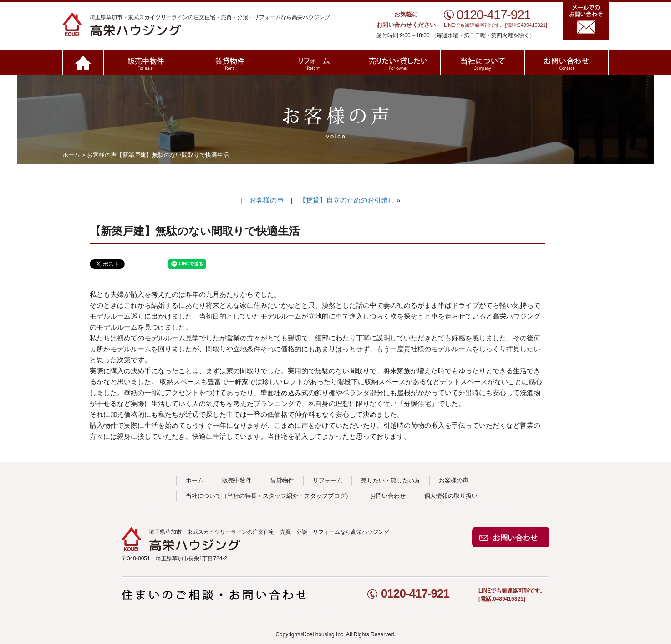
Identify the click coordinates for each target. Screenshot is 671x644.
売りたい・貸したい (398, 63)
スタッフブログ (325, 496)
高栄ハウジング (168, 25)
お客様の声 (102, 155)
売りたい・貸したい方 (391, 480)
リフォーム (314, 63)
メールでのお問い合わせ (586, 21)
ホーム (83, 63)
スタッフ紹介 (280, 496)
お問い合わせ (567, 63)
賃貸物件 (230, 63)
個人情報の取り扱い (451, 496)
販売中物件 (145, 63)
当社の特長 (242, 496)
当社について (482, 63)
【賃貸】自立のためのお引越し (347, 200)
